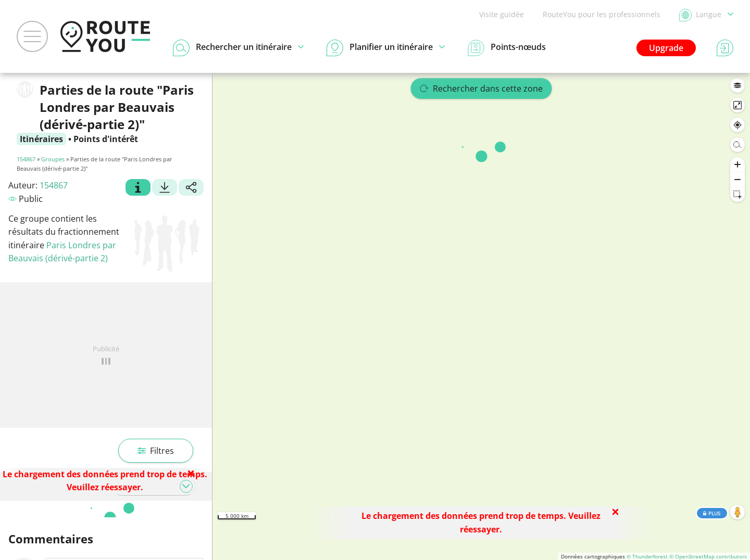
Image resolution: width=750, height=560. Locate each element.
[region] (481, 316)
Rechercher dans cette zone (482, 88)
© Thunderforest (647, 556)
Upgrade (666, 48)
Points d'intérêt (106, 139)
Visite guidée (502, 14)
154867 (26, 159)
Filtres (156, 451)
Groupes (53, 159)
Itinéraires (41, 139)
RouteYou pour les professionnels (602, 14)
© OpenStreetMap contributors (708, 556)
